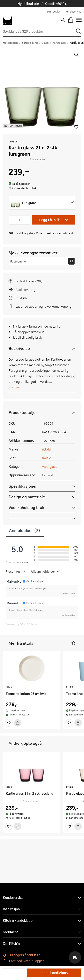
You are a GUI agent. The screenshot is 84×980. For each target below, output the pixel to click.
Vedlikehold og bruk (26, 507)
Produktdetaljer (23, 412)
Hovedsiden (10, 42)
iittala (13, 142)
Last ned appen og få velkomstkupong (43, 306)
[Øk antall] (26, 220)
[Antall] (20, 220)
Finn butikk (54, 11)
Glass (45, 42)
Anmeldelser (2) (25, 530)
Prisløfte (22, 298)
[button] (73, 643)
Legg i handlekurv (54, 220)
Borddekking (30, 42)
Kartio (47, 458)
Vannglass (59, 42)
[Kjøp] (18, 723)
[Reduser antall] (13, 220)
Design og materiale (27, 497)
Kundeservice (73, 11)
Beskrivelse (19, 348)
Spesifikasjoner (23, 486)
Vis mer (14, 387)
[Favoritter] (9, 723)
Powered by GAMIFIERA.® (21, 624)
